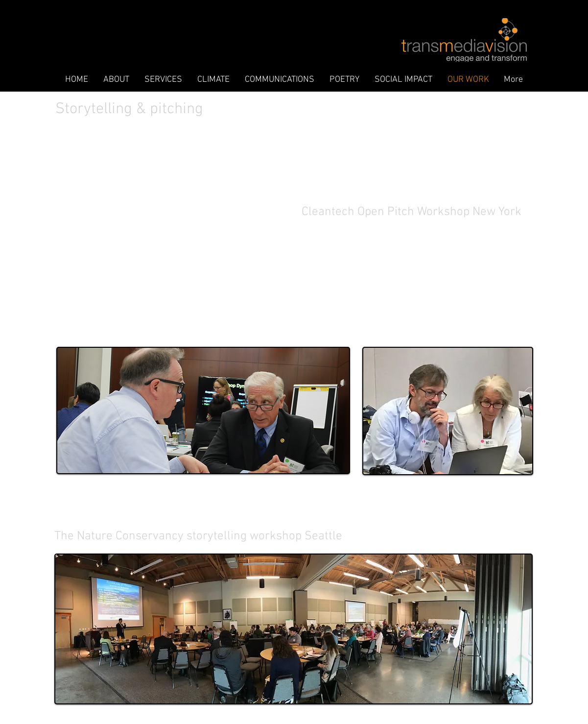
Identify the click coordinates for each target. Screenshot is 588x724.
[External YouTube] (178, 273)
